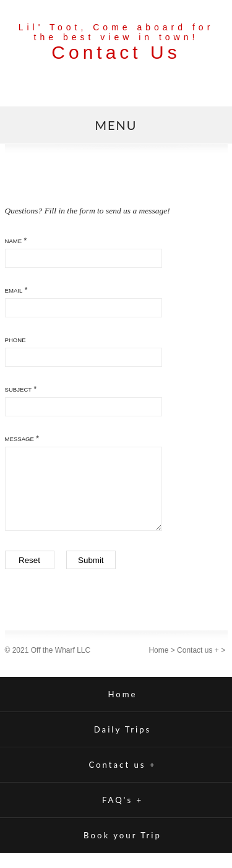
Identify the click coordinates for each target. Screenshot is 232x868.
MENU (116, 125)
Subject (19, 389)
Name (14, 241)
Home (158, 665)
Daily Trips (123, 744)
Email (14, 290)
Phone (15, 340)
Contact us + (198, 665)
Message (19, 439)
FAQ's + (122, 815)
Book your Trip (122, 850)
